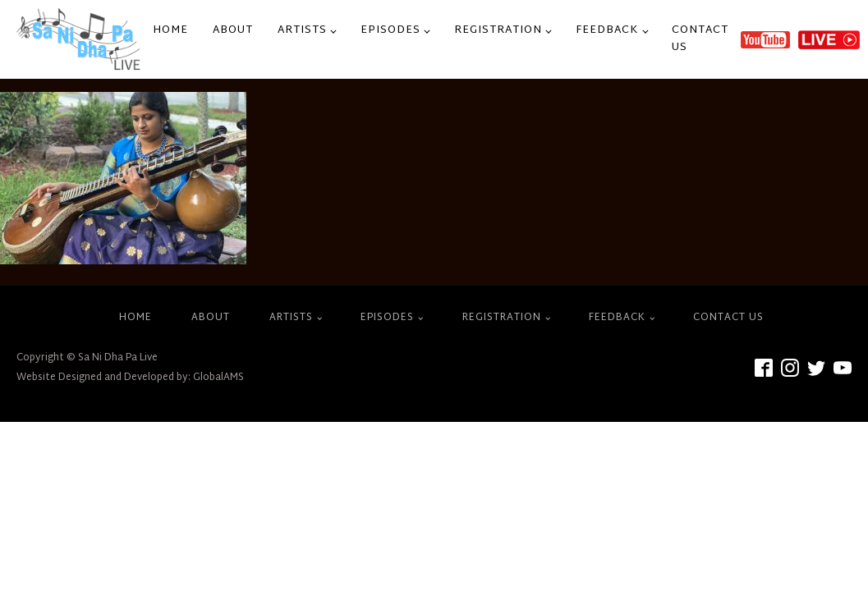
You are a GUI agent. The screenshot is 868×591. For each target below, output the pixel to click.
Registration (498, 30)
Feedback (607, 30)
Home (170, 30)
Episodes (390, 30)
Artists (302, 30)
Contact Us (700, 39)
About (233, 30)
